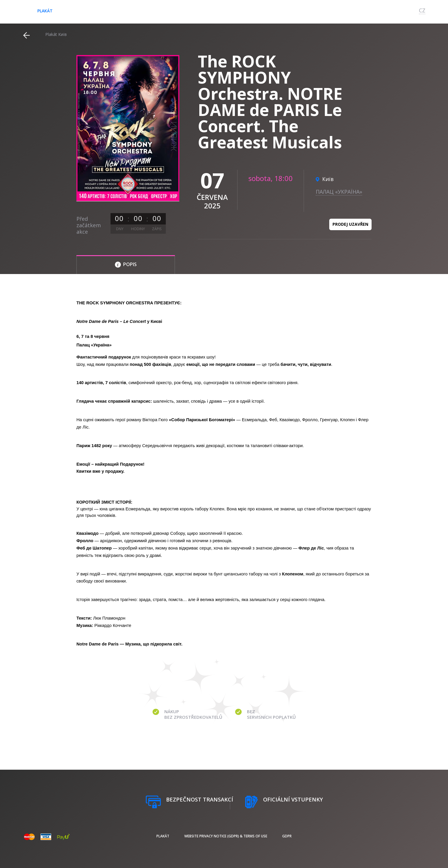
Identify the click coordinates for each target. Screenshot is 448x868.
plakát (45, 11)
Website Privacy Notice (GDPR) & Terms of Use (226, 836)
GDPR (287, 836)
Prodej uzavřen (350, 224)
